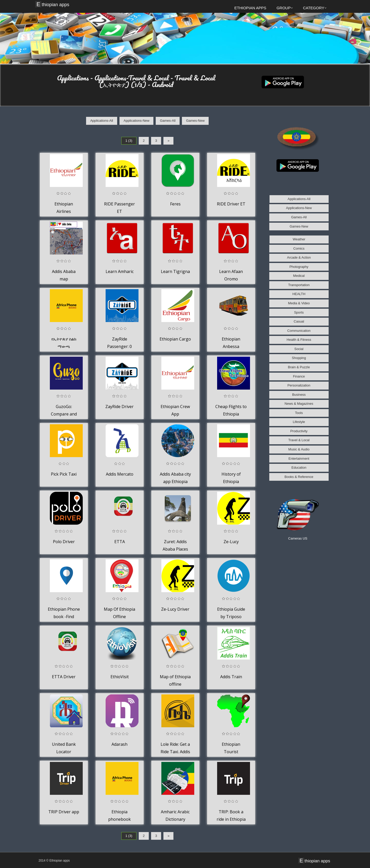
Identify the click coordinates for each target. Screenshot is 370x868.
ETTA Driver (64, 677)
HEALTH (299, 294)
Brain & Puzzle (299, 367)
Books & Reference (299, 477)
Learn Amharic (120, 271)
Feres (175, 204)
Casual (299, 321)
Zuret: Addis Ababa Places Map (175, 549)
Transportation (299, 285)
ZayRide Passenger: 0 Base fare (119, 347)
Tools (299, 413)
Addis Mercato (120, 474)
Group (285, 8)
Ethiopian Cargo (175, 339)
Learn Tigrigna (175, 271)
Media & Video (299, 303)
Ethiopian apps (53, 4)
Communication (299, 331)
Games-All (168, 121)
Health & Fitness (299, 340)
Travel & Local (299, 440)
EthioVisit (120, 677)
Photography (299, 267)
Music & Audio (299, 449)
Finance (299, 376)
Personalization (299, 385)
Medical (299, 276)
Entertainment (299, 459)
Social (299, 349)
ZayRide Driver (119, 407)
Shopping (299, 358)
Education (299, 468)
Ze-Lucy (231, 542)
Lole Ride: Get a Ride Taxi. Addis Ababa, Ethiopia (175, 752)
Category (315, 8)
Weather (299, 239)
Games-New (195, 121)
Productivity (299, 431)
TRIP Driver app (64, 812)
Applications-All (102, 121)
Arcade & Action (299, 257)
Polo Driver (64, 542)
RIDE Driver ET (231, 204)
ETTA (120, 542)
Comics (299, 248)
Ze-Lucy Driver (175, 609)
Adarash (119, 744)
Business (299, 395)
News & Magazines (299, 404)
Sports (299, 312)
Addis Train (231, 677)
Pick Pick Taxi (64, 474)
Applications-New (136, 121)
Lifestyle (299, 422)
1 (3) (129, 141)
